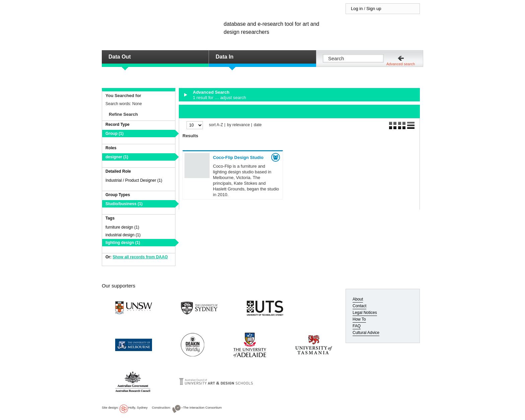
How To (359, 319)
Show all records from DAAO (140, 257)
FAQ (357, 326)
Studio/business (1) (124, 204)
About (358, 299)
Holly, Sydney (138, 407)
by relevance (238, 125)
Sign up (374, 9)
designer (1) (117, 157)
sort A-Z (216, 125)
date (258, 125)
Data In (224, 57)
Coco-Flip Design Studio (238, 157)
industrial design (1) (123, 235)
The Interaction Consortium (203, 407)
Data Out (120, 57)
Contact (359, 306)
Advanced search (401, 64)
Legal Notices (365, 313)
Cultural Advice (366, 333)
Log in (357, 9)
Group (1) (115, 134)
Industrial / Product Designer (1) (134, 180)
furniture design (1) (122, 227)
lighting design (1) (123, 243)
